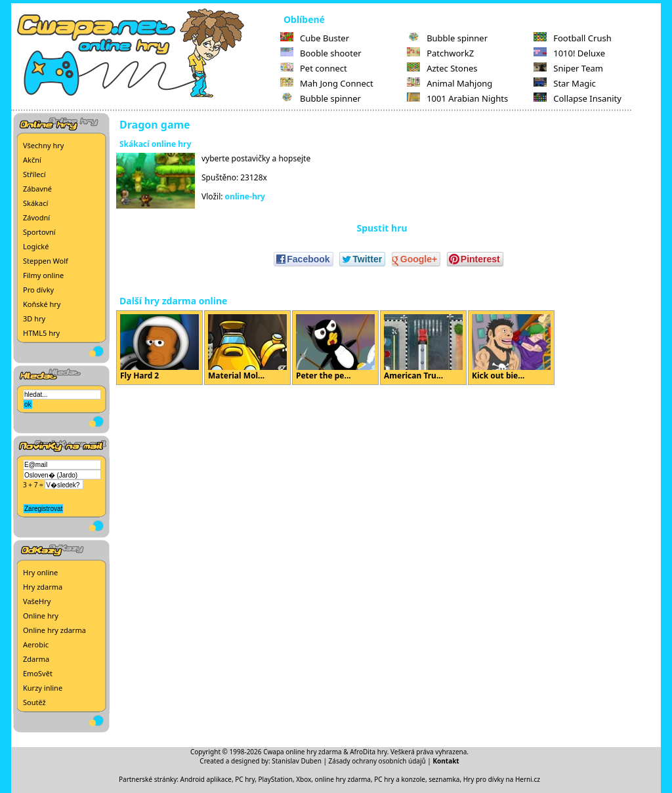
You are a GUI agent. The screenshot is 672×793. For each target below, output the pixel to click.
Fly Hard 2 (159, 348)
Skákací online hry (155, 144)
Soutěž (34, 702)
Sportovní (39, 232)
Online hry (41, 616)
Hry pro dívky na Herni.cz (502, 779)
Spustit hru (382, 228)
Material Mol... (247, 348)
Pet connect (314, 68)
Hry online (40, 572)
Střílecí (34, 174)
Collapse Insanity (577, 98)
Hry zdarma (43, 587)
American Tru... (423, 348)
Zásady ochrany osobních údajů (377, 761)
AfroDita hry (368, 752)
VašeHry (37, 601)
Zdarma (36, 659)
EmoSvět (38, 673)
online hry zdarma (343, 779)
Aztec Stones (442, 68)
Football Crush (572, 38)
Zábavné (37, 189)
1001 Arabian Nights (457, 98)
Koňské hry (42, 304)
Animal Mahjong (450, 83)
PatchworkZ (440, 53)
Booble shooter (321, 53)
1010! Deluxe (569, 53)
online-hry (245, 196)
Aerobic (36, 644)
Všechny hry (43, 145)
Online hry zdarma (54, 630)
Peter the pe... (335, 348)
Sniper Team (568, 68)
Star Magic (565, 83)
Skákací (35, 203)
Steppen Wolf (46, 261)
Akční (32, 160)
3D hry (34, 318)
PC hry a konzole (400, 779)
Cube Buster (315, 38)
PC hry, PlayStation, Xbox (273, 779)
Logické (36, 246)
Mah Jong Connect (327, 83)
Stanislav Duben (297, 761)
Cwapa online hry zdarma (303, 752)
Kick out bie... (511, 348)
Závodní (36, 217)
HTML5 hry (41, 333)
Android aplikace (206, 779)
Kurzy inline (43, 688)
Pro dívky (38, 290)
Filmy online (43, 275)
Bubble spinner (321, 98)
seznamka (444, 779)
